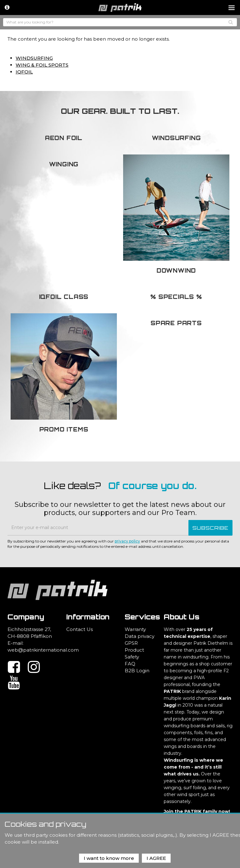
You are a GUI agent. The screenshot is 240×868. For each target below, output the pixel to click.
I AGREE (156, 858)
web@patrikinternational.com (43, 650)
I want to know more (109, 858)
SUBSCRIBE (210, 528)
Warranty (135, 629)
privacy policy (127, 541)
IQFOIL (24, 72)
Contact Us (80, 629)
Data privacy (140, 636)
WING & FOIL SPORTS (42, 65)
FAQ (130, 664)
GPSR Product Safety (134, 650)
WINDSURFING (34, 58)
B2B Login (137, 671)
